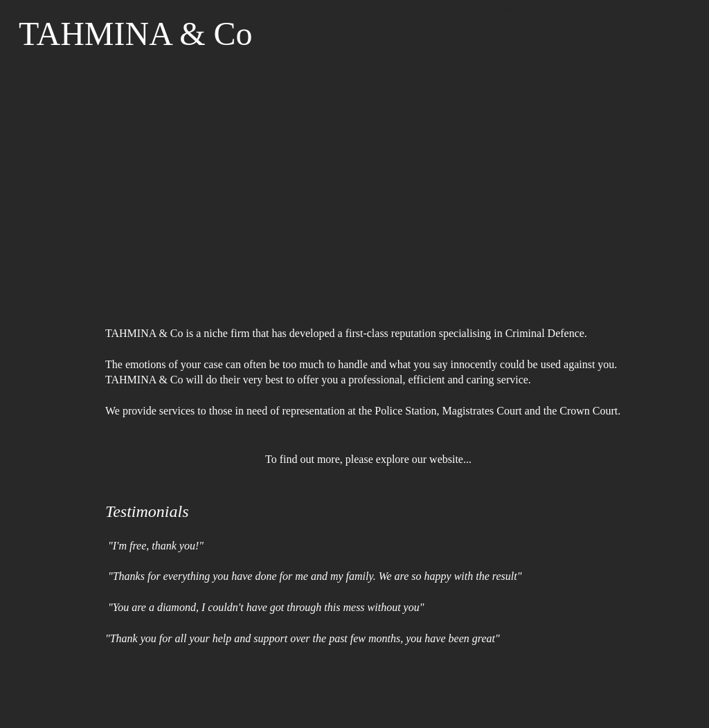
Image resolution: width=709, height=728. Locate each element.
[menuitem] (81, 86)
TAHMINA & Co (136, 34)
